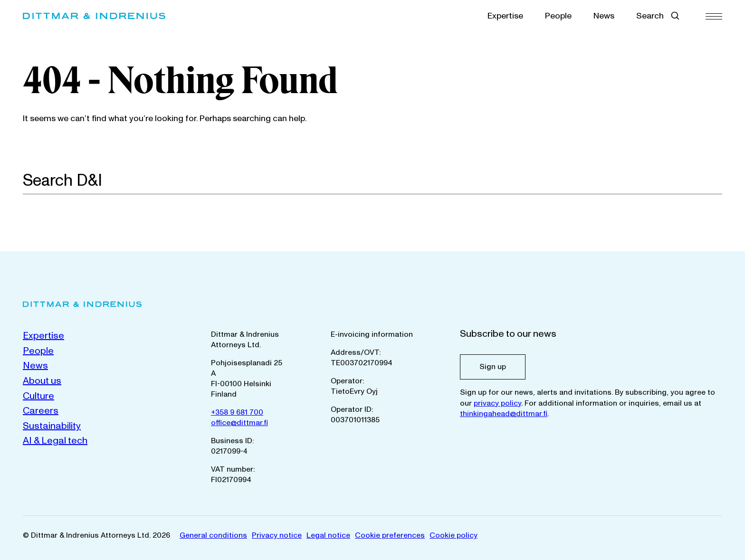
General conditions (213, 535)
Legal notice (328, 535)
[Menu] (714, 16)
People (558, 16)
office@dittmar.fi (239, 423)
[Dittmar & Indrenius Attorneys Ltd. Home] (94, 16)
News (604, 16)
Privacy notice (277, 535)
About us (42, 381)
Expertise (505, 16)
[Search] (717, 180)
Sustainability (52, 426)
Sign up (493, 367)
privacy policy (497, 403)
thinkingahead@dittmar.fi (504, 414)
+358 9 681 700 (237, 412)
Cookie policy (454, 535)
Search (650, 16)
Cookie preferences (390, 535)
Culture (38, 396)
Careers (41, 411)
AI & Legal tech (55, 441)
